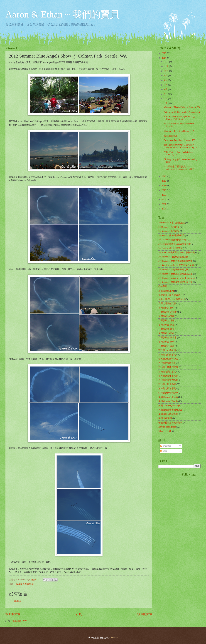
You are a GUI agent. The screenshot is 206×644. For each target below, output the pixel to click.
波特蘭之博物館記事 (168, 393)
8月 (166, 80)
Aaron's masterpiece (167, 427)
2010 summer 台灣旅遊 (169, 231)
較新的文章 (13, 614)
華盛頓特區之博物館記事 (170, 423)
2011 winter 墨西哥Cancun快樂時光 (175, 244)
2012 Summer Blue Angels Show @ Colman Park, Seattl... (179, 118)
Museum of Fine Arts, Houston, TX (179, 131)
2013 (164, 176)
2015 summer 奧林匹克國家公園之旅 (175, 282)
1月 (166, 103)
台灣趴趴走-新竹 (166, 342)
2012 (164, 181)
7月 (166, 85)
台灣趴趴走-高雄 (166, 333)
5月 (166, 94)
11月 (167, 66)
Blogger (114, 638)
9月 (166, 76)
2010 (164, 190)
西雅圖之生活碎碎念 (168, 359)
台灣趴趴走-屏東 (166, 329)
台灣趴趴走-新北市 (168, 338)
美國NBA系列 (165, 418)
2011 (164, 186)
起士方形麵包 (170, 136)
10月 (167, 71)
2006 (164, 209)
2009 (164, 195)
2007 (164, 204)
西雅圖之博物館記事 (168, 367)
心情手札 (163, 286)
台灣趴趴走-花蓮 (166, 321)
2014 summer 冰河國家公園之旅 (173, 270)
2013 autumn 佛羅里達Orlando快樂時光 (177, 253)
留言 (164, 451)
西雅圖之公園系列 (167, 355)
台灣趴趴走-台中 (166, 308)
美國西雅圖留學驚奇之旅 (170, 410)
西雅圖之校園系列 (167, 363)
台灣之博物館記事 (167, 303)
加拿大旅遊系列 (166, 291)
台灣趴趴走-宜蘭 (166, 316)
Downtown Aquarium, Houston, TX (179, 140)
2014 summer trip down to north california (177, 278)
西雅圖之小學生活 (167, 350)
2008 (164, 200)
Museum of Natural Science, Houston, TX (182, 107)
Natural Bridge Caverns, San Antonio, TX (182, 112)
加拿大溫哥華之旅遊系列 (170, 295)
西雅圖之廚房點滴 (167, 384)
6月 (166, 89)
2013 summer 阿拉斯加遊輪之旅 (173, 257)
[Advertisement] (171, 520)
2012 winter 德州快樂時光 (170, 248)
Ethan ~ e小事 (165, 431)
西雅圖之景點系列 (167, 372)
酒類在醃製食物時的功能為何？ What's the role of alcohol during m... (181, 146)
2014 (164, 58)
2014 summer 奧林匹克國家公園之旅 (175, 274)
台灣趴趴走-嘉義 (166, 346)
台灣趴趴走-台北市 (168, 312)
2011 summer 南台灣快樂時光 (172, 240)
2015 (164, 53)
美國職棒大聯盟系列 (168, 414)
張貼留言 (17, 601)
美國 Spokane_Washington (170, 406)
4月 (166, 99)
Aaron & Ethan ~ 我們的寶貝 (62, 14)
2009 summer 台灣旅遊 (169, 227)
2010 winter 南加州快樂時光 (172, 235)
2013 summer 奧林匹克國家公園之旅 (175, 261)
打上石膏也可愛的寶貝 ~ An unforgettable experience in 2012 (179, 168)
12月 (167, 62)
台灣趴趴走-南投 (166, 325)
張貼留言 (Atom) (20, 621)
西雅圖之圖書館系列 (168, 380)
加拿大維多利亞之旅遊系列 (172, 299)
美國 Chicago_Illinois (168, 397)
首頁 (79, 614)
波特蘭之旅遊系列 (167, 389)
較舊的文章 (145, 614)
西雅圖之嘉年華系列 (26, 584)
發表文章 (166, 446)
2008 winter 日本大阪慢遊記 (172, 223)
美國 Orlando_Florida (168, 401)
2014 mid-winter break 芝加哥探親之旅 (176, 265)
